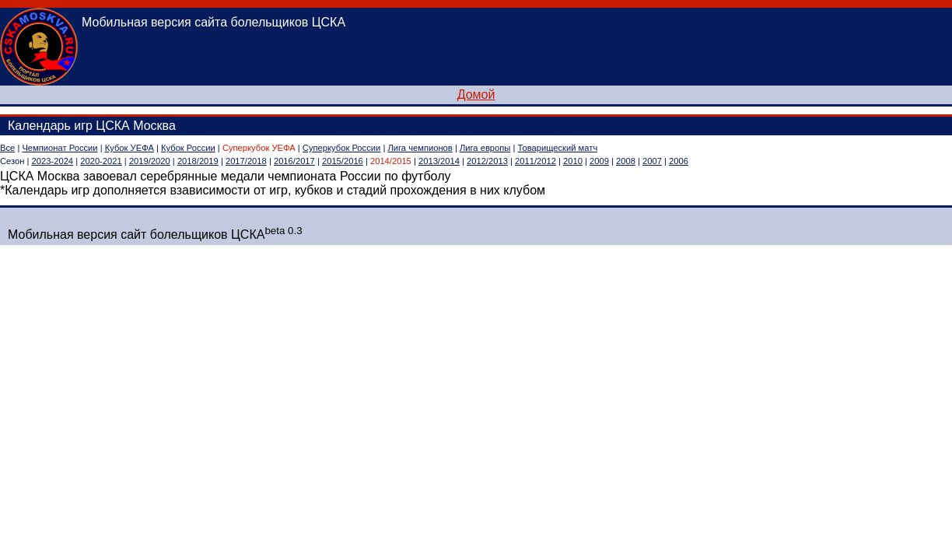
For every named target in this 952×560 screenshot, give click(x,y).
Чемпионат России (59, 148)
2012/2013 (487, 161)
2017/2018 (246, 161)
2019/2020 (150, 161)
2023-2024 (53, 161)
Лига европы (485, 148)
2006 (679, 161)
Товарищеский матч (558, 148)
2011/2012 (535, 161)
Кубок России (188, 148)
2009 (599, 161)
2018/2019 (198, 161)
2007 (652, 161)
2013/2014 (439, 161)
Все (7, 148)
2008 (626, 161)
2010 (573, 161)
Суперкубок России (341, 148)
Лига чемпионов (420, 148)
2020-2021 (101, 161)
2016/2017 (294, 161)
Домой (476, 94)
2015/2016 (343, 161)
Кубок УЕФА (129, 148)
